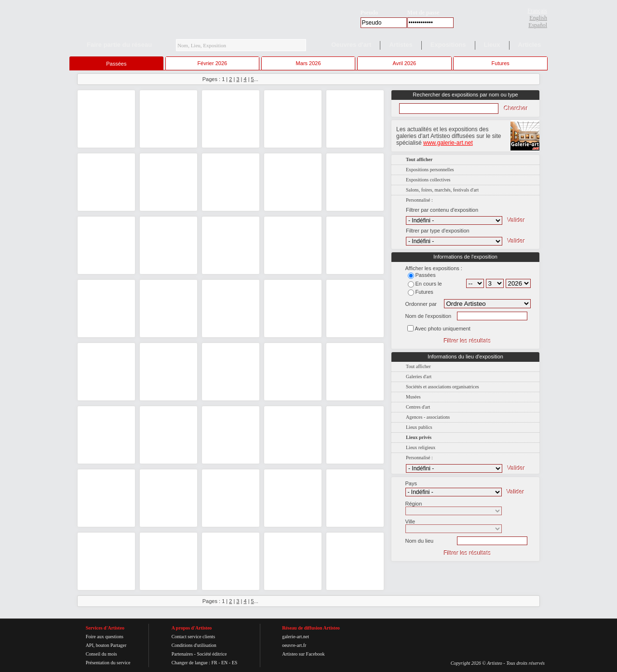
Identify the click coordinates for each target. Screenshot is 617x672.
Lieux (492, 45)
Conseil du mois (101, 654)
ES (235, 663)
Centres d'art (418, 407)
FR (214, 663)
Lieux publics (419, 427)
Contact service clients (194, 637)
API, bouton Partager (106, 645)
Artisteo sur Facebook (303, 654)
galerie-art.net (295, 637)
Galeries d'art (419, 377)
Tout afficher (418, 366)
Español (538, 25)
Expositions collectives (428, 180)
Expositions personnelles (430, 170)
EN (224, 663)
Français (537, 11)
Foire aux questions (105, 637)
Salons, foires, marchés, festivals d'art (442, 190)
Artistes (401, 45)
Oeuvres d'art (351, 45)
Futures (501, 63)
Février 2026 (212, 63)
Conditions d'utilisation (194, 645)
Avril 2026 (405, 63)
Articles (530, 45)
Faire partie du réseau (119, 45)
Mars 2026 (308, 63)
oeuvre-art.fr (294, 645)
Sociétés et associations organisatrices (443, 387)
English (538, 18)
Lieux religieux (421, 447)
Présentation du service (108, 663)
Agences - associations (428, 417)
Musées (413, 397)
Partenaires (182, 654)
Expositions (448, 45)
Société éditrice (212, 654)
